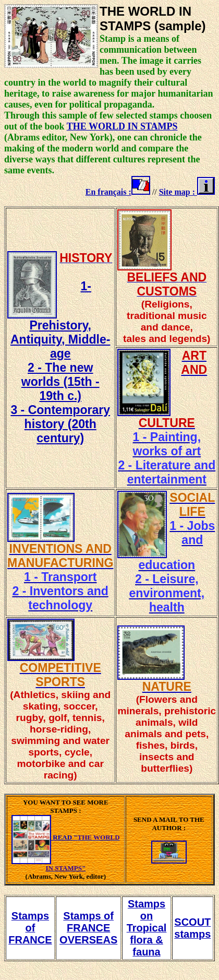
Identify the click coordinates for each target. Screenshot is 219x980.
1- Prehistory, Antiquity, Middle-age (60, 320)
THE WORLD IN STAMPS (122, 126)
